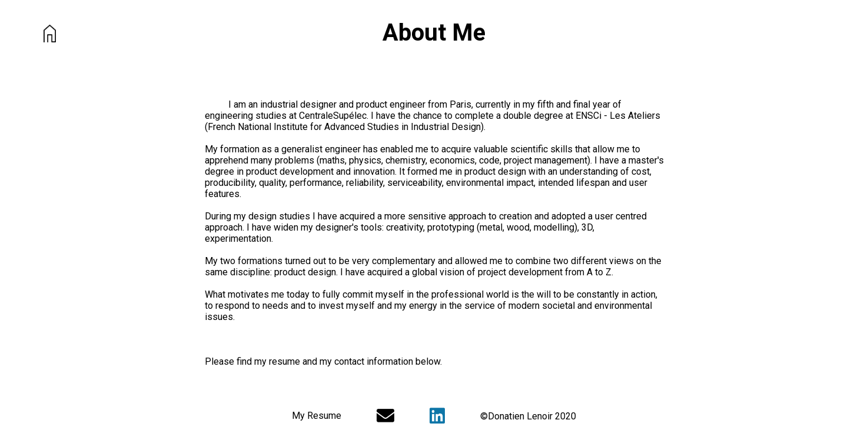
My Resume (317, 416)
